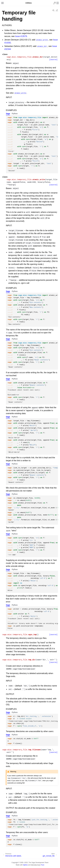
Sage (8, 114)
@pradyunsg (35, 865)
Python (15, 114)
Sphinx (25, 865)
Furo (43, 865)
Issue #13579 (21, 36)
